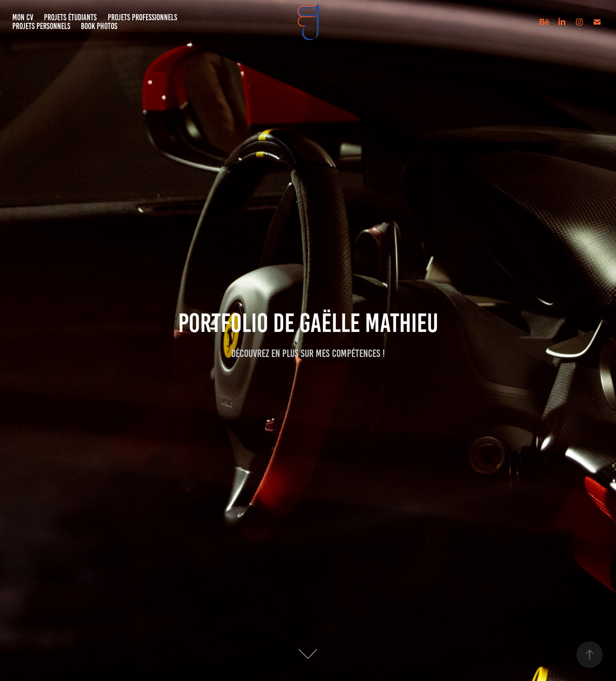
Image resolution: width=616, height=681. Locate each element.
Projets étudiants (70, 17)
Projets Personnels (41, 26)
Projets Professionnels (142, 17)
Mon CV (23, 17)
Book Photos (99, 26)
